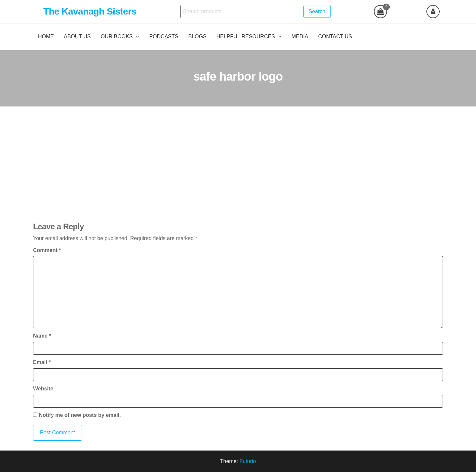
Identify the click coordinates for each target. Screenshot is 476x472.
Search (317, 11)
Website (43, 389)
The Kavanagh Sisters (90, 11)
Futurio (248, 461)
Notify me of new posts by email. (80, 415)
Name (42, 336)
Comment (47, 250)
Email (42, 362)
